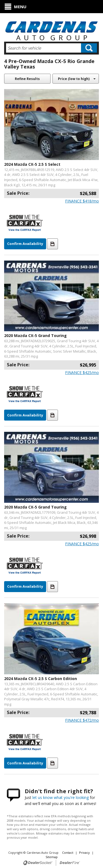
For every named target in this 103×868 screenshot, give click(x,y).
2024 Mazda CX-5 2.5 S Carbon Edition (41, 679)
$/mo (82, 201)
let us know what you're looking (61, 797)
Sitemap (52, 857)
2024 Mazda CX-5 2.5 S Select (32, 164)
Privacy (84, 853)
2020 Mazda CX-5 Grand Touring (35, 336)
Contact (68, 853)
